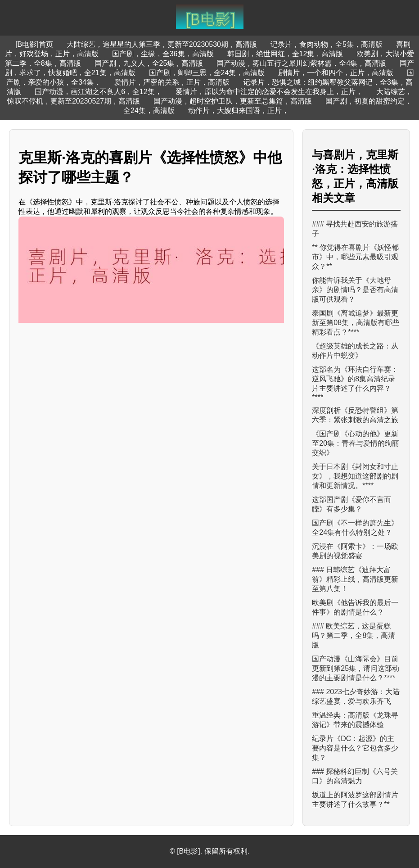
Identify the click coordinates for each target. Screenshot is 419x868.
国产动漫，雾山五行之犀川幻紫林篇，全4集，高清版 (301, 63)
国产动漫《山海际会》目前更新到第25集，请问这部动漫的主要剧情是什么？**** (356, 668)
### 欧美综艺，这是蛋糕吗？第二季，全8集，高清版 (354, 635)
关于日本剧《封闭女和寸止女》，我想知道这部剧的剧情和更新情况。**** (355, 476)
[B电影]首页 (34, 44)
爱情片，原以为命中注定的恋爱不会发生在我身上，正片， (269, 92)
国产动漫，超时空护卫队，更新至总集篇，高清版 (233, 101)
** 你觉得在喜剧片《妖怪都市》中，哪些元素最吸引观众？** (355, 257)
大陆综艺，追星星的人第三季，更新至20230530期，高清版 (162, 44)
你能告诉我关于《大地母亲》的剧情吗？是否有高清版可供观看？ (355, 290)
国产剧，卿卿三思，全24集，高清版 (207, 73)
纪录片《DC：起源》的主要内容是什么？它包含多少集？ (355, 748)
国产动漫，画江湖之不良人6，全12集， (98, 92)
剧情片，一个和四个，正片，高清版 (336, 73)
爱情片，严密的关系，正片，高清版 (172, 82)
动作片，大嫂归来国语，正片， (239, 111)
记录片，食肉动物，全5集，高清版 (327, 44)
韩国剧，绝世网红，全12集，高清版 (285, 54)
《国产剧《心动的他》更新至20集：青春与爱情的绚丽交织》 (356, 443)
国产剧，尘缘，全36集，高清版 (163, 54)
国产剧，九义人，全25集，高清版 (149, 63)
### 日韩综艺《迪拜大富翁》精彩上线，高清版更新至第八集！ (355, 579)
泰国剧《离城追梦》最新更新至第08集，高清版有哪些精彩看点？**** (356, 323)
